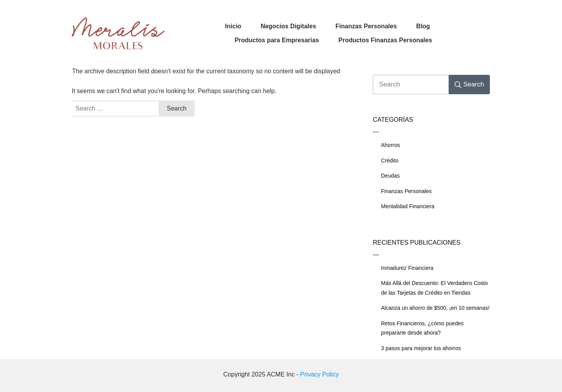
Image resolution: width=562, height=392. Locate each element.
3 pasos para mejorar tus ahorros (421, 348)
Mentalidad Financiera (408, 206)
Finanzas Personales (406, 191)
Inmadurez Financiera (407, 268)
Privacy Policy (319, 374)
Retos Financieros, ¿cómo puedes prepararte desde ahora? (422, 328)
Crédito (390, 161)
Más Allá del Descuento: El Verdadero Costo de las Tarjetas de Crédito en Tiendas (434, 288)
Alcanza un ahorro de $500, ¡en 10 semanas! (435, 308)
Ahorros (390, 145)
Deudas (390, 176)
